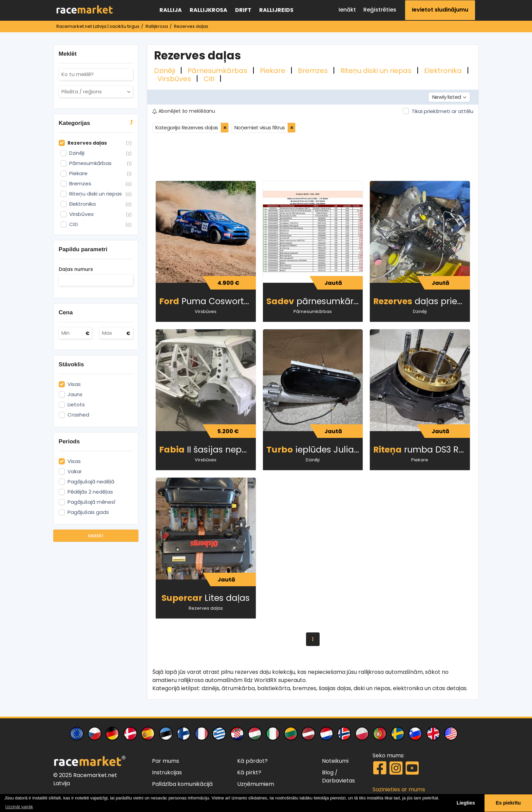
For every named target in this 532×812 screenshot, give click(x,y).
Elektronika (444, 71)
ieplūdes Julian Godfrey (315, 450)
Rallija (171, 10)
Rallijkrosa (208, 10)
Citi (210, 79)
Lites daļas (206, 598)
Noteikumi (335, 761)
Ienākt (347, 10)
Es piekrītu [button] (508, 803)
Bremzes (314, 71)
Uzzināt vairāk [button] (19, 807)
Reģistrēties (380, 10)
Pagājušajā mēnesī (91, 502)
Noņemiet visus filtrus (260, 127)
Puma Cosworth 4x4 (207, 301)
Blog (328, 772)
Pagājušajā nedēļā (91, 482)
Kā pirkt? (249, 772)
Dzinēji (165, 71)
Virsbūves (175, 79)
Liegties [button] (466, 803)
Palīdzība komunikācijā (182, 784)
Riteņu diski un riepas (377, 71)
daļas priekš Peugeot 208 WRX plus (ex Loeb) (422, 301)
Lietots (76, 405)
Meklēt (96, 536)
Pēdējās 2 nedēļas (90, 492)
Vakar (75, 472)
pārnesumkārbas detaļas (315, 301)
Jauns (75, 394)
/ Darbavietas (338, 777)
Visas (74, 384)
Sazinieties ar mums (399, 789)
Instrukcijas (167, 772)
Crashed (78, 415)
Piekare (273, 71)
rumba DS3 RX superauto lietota (422, 450)
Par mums (166, 761)
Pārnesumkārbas (218, 71)
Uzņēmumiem (256, 784)
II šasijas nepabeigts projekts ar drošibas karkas (207, 450)
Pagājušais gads (88, 512)
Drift (243, 10)
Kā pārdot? (252, 761)
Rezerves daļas (206, 608)
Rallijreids (276, 10)
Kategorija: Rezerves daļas (187, 127)
